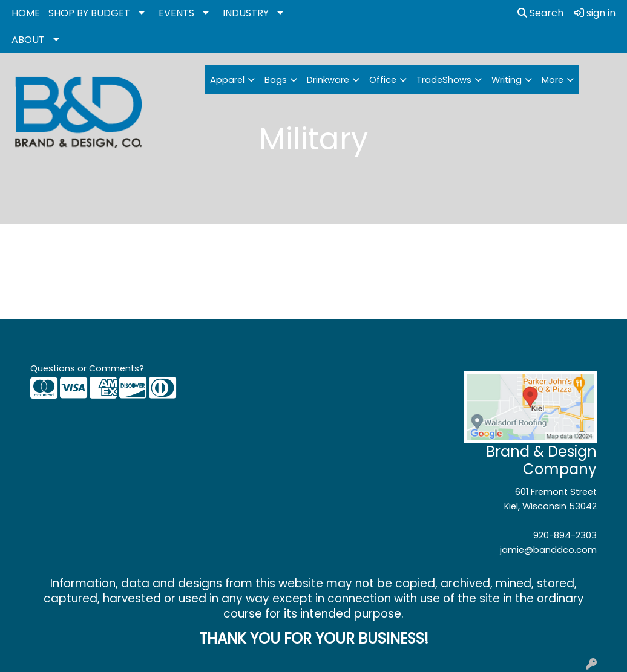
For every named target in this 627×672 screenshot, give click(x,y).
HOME (26, 13)
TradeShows (444, 80)
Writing (507, 80)
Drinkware (328, 80)
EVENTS (176, 13)
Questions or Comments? (87, 368)
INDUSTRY (246, 13)
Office (383, 80)
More (553, 80)
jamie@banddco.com (548, 550)
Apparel (227, 80)
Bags (276, 80)
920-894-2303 (565, 535)
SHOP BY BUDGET (89, 13)
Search (540, 13)
